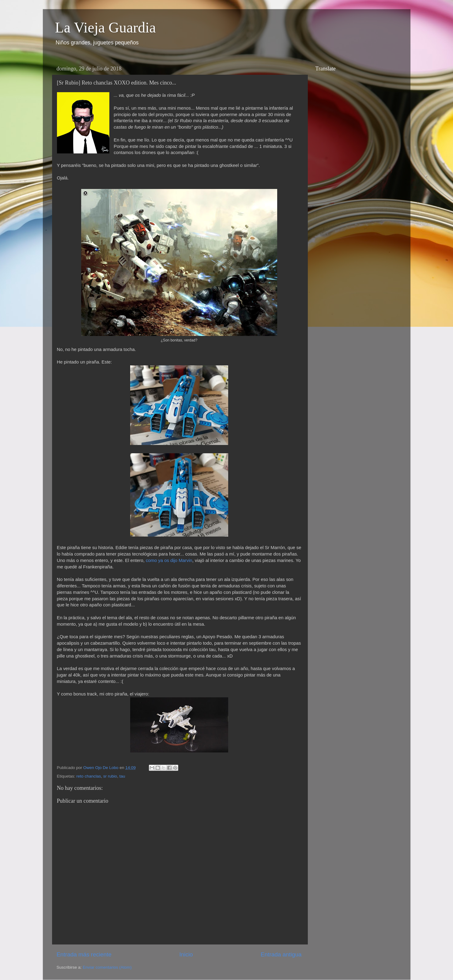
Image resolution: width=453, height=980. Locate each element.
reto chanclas (89, 776)
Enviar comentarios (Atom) (107, 967)
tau (122, 776)
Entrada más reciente (84, 954)
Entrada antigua (281, 954)
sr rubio (110, 776)
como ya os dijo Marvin (169, 560)
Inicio (186, 954)
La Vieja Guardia (106, 27)
